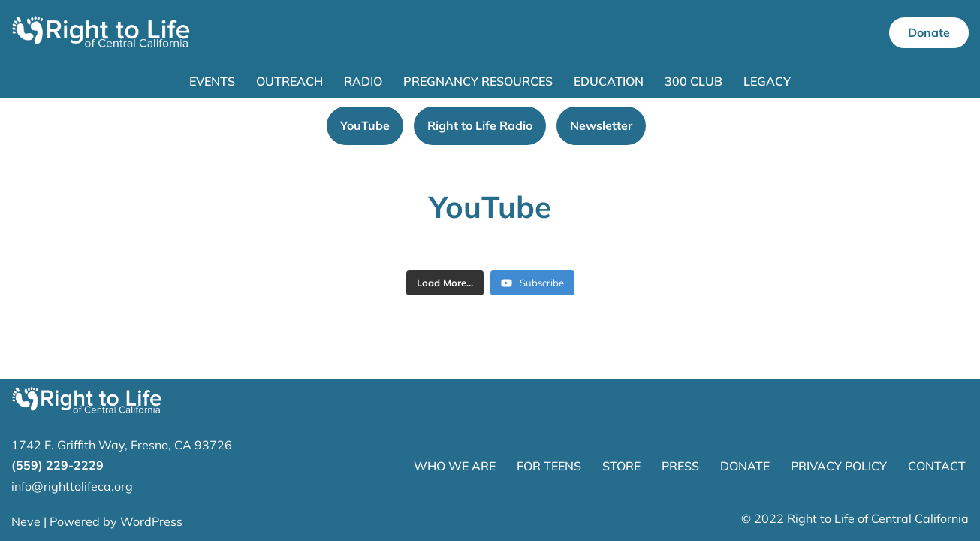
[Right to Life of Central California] (101, 33)
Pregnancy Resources (478, 81)
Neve (26, 521)
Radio (363, 81)
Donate (929, 32)
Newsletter (601, 125)
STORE (621, 466)
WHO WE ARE (455, 466)
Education (609, 81)
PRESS (680, 466)
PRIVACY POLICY (839, 466)
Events (212, 81)
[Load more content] (445, 283)
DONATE (745, 466)
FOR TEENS (549, 466)
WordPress (151, 521)
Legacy (767, 81)
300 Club (694, 81)
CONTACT (937, 466)
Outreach (289, 81)
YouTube (365, 125)
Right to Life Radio (480, 125)
